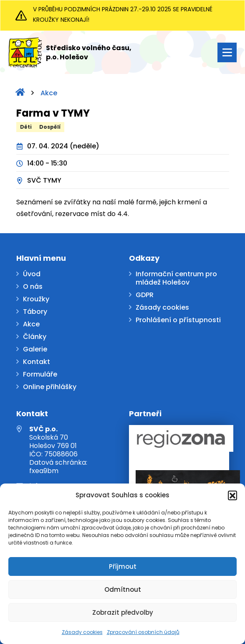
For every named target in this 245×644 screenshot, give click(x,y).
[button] (232, 495)
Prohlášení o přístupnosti (178, 320)
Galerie (35, 350)
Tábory (35, 312)
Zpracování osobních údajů (143, 632)
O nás (33, 287)
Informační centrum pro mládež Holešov (176, 279)
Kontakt (37, 362)
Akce (49, 93)
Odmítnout (123, 589)
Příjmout (123, 566)
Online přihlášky (50, 387)
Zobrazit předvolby (123, 612)
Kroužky (36, 299)
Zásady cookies (82, 632)
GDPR (145, 295)
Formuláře (40, 375)
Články (35, 337)
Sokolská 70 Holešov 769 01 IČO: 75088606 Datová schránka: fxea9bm (58, 450)
